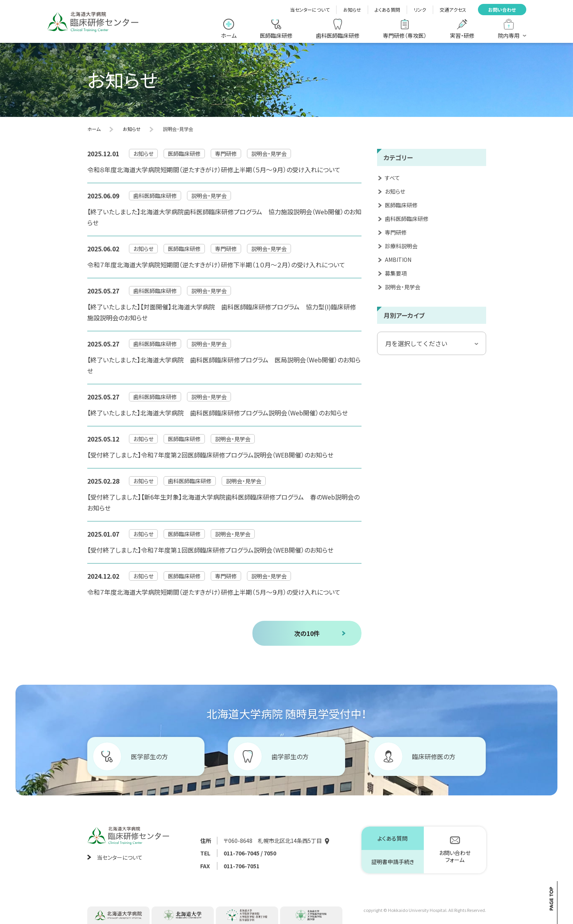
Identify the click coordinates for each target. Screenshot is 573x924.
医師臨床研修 (401, 205)
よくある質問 (387, 10)
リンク (420, 10)
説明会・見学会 (403, 287)
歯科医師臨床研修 (407, 219)
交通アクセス (453, 10)
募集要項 (396, 273)
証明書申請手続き (393, 862)
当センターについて (310, 10)
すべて (392, 178)
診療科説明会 (401, 246)
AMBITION (398, 260)
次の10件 (307, 633)
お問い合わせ (502, 10)
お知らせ (352, 10)
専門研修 (396, 232)
